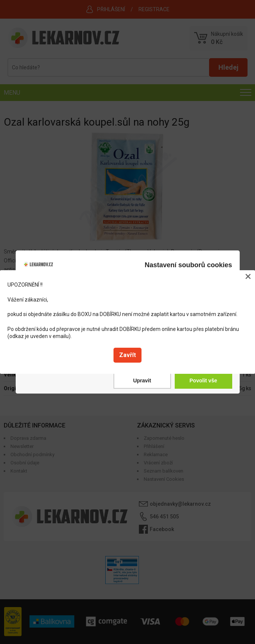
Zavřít (127, 355)
